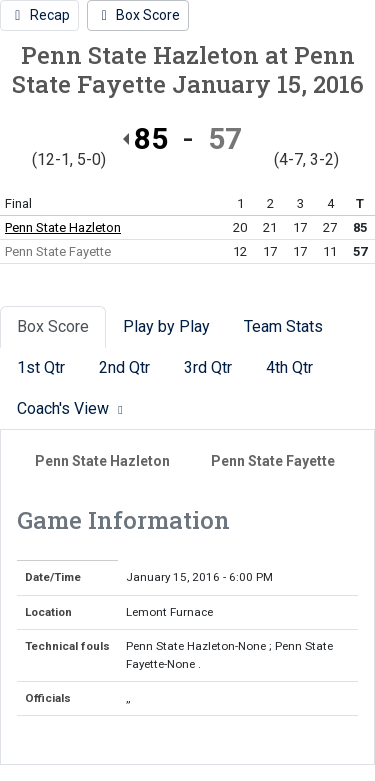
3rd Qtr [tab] (208, 367)
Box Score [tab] (53, 326)
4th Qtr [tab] (289, 367)
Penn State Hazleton (63, 227)
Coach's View (72, 408)
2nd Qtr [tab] (124, 367)
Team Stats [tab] (283, 326)
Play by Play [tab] (166, 326)
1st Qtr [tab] (41, 367)
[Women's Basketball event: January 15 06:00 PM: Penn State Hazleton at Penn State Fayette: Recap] (39, 15)
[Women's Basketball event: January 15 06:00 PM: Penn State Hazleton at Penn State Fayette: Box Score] (138, 15)
